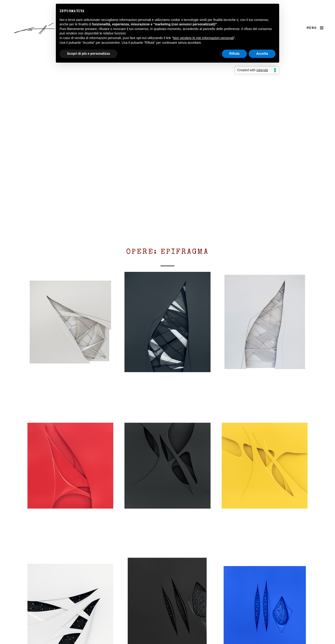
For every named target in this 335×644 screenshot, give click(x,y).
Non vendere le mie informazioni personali (203, 38)
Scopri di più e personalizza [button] (88, 54)
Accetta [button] (262, 54)
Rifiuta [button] (234, 54)
